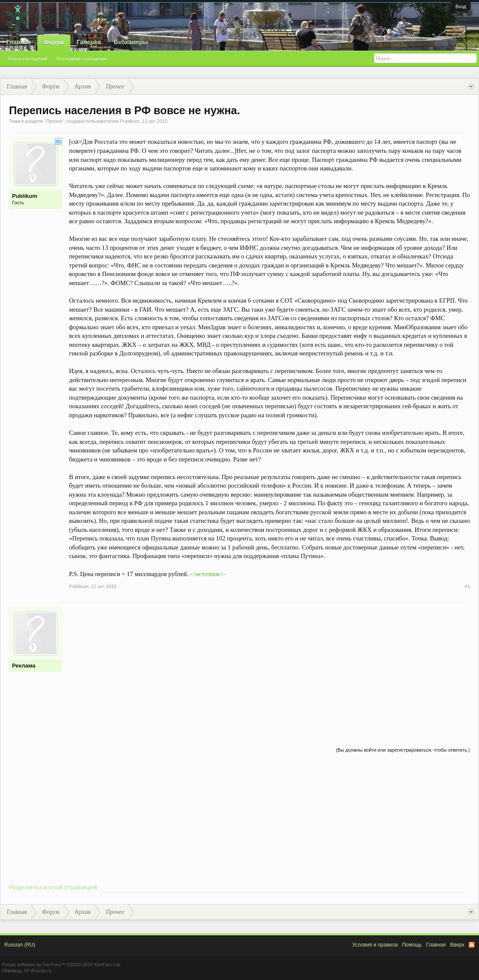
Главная (19, 42)
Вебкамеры (131, 42)
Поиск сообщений (28, 59)
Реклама (24, 666)
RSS (472, 945)
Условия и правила (375, 945)
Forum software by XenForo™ (62, 965)
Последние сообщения (82, 59)
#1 (467, 586)
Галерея (89, 42)
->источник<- (208, 574)
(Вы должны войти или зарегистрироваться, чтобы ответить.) (403, 750)
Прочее (54, 121)
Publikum (130, 121)
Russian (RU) (20, 945)
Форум (54, 42)
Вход (461, 6)
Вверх (457, 945)
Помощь (412, 945)
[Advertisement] (270, 667)
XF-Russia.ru (37, 971)
